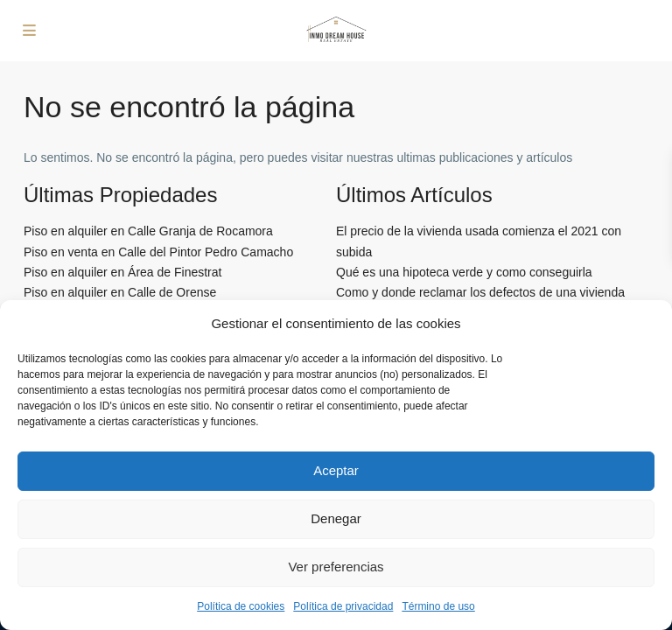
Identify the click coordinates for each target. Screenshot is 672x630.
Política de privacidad (343, 606)
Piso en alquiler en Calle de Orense (120, 292)
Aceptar (336, 470)
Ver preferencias (336, 567)
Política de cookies (241, 606)
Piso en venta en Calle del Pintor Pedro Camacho (158, 252)
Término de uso (438, 606)
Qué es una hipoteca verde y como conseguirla (464, 272)
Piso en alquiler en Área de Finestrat (122, 272)
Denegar (336, 518)
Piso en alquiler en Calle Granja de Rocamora (148, 231)
